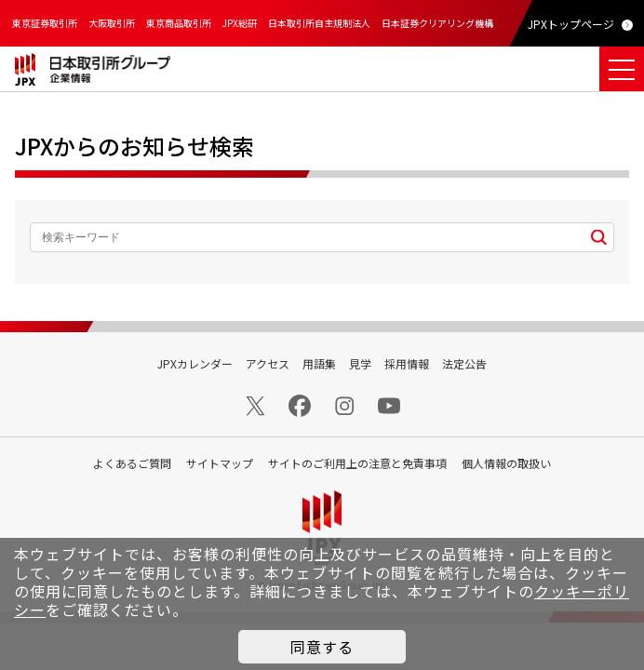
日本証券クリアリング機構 (437, 23)
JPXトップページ (571, 24)
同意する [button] (322, 647)
